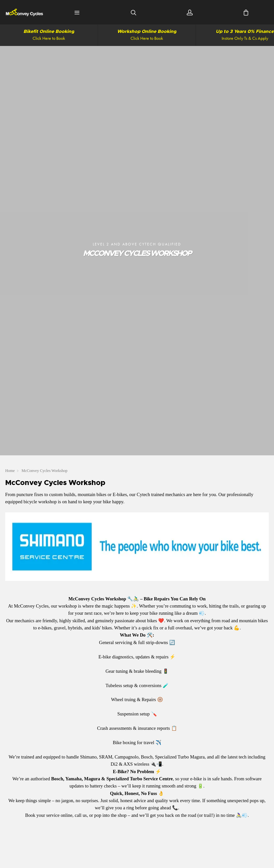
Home (10, 471)
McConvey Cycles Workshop (44, 471)
